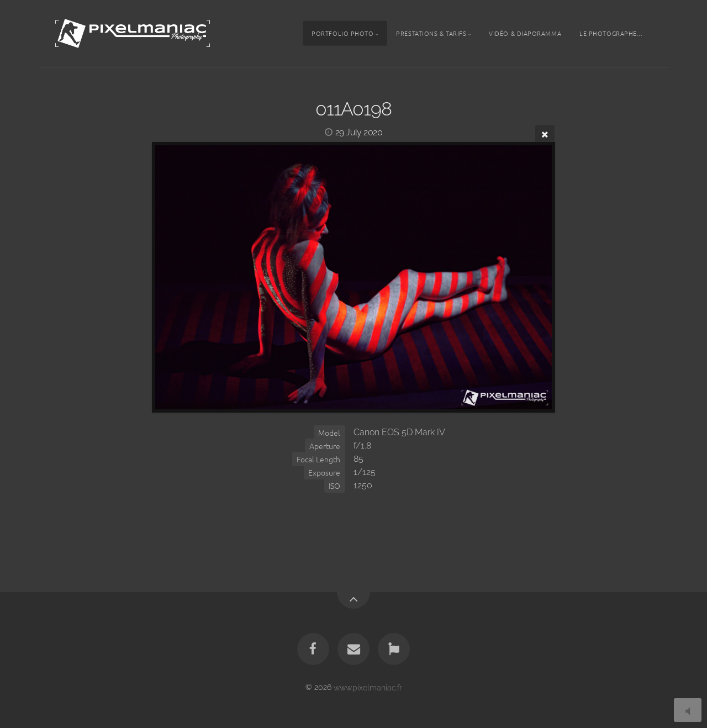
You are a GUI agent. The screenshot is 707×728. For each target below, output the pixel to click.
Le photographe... (611, 33)
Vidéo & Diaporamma (525, 33)
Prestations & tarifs (431, 33)
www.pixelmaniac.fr (368, 687)
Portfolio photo (342, 33)
